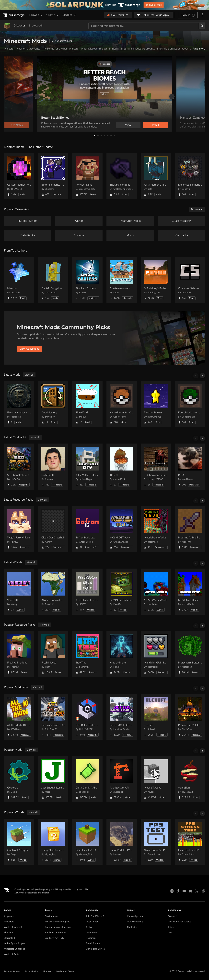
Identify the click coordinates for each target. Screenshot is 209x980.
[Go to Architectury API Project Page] (122, 779)
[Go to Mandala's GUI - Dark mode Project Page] (156, 654)
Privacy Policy (31, 972)
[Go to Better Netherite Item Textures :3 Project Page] (53, 176)
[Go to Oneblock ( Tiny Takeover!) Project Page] (19, 842)
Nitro (171, 933)
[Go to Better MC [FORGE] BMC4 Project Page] (122, 717)
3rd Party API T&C (54, 938)
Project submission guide (58, 922)
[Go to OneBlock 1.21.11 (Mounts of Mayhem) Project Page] (87, 842)
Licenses (47, 972)
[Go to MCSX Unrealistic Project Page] (190, 592)
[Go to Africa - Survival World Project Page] (53, 592)
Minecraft (9, 922)
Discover (20, 26)
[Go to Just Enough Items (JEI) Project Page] (53, 779)
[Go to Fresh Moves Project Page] (53, 654)
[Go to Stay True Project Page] (87, 654)
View (128, 125)
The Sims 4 (10, 933)
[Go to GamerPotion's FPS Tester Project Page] (156, 842)
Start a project (52, 916)
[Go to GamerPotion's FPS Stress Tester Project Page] (190, 842)
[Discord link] (191, 891)
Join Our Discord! (95, 916)
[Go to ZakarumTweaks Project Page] (156, 404)
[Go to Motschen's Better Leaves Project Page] (190, 654)
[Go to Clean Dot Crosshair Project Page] (53, 529)
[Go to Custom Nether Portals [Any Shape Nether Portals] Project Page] (19, 176)
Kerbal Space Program (15, 943)
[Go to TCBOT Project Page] (122, 467)
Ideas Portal (92, 922)
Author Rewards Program (58, 927)
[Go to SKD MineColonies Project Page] (19, 467)
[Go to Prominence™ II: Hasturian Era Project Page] (190, 717)
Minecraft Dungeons (14, 949)
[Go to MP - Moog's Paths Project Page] (156, 280)
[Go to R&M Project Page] (190, 467)
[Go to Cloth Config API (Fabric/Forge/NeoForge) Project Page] (87, 779)
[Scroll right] (202, 376)
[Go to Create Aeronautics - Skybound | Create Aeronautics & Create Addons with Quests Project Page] (122, 280)
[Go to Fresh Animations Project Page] (19, 654)
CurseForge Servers (96, 949)
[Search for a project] (144, 26)
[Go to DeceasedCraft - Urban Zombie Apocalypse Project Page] (53, 717)
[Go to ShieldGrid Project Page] (87, 404)
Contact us (133, 927)
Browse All (36, 26)
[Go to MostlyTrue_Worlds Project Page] (156, 529)
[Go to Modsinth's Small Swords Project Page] (190, 529)
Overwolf (173, 916)
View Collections (29, 349)
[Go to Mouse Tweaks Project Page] (156, 779)
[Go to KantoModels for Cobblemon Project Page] (190, 404)
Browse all (197, 209)
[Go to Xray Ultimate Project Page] (122, 654)
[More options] (202, 15)
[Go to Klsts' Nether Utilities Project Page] (156, 176)
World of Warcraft (13, 927)
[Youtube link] (184, 891)
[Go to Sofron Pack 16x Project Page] (87, 529)
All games (9, 916)
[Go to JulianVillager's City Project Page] (87, 467)
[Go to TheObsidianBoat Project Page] (122, 176)
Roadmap (91, 938)
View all (29, 375)
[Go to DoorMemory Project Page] (53, 404)
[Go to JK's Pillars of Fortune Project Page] (87, 592)
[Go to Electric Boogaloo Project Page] (53, 280)
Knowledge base (135, 916)
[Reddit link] (203, 891)
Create (53, 15)
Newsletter (91, 933)
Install (155, 125)
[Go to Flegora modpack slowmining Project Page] (19, 404)
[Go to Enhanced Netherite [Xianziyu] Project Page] (190, 176)
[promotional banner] (104, 5)
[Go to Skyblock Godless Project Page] (87, 280)
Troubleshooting (135, 922)
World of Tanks (12, 954)
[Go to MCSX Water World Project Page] (156, 592)
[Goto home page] (14, 15)
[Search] (202, 26)
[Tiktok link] (178, 891)
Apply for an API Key (55, 933)
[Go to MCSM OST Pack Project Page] (122, 529)
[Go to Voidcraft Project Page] (19, 592)
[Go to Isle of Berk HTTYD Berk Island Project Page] (122, 842)
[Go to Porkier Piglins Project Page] (87, 176)
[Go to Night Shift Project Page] (53, 467)
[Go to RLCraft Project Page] (156, 717)
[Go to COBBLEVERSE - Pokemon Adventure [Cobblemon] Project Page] (87, 717)
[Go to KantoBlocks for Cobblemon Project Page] (122, 404)
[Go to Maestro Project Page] (19, 280)
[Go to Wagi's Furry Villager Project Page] (19, 529)
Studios (69, 15)
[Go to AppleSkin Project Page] (190, 779)
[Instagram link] (172, 891)
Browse (36, 15)
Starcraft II (9, 938)
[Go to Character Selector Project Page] (190, 280)
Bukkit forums (93, 943)
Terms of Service (12, 972)
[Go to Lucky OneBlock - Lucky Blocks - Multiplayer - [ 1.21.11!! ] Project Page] (53, 842)
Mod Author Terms (65, 972)
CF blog (90, 927)
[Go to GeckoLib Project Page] (19, 779)
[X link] (197, 891)
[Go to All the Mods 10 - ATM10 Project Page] (19, 717)
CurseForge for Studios (180, 922)
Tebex (171, 927)
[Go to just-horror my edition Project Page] (156, 467)
